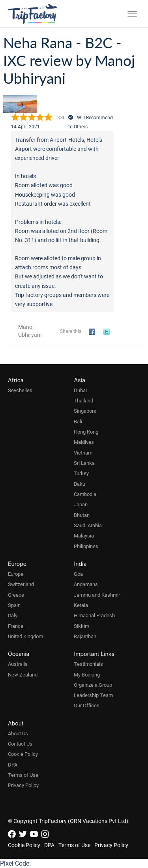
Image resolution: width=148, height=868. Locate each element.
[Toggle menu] (132, 14)
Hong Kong (86, 432)
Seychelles (20, 390)
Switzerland (21, 584)
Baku (80, 484)
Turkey (81, 473)
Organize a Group (93, 685)
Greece (16, 595)
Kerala (81, 605)
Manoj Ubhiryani (30, 331)
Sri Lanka (84, 463)
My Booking (87, 674)
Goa (78, 574)
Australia (18, 664)
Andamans (86, 584)
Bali (78, 421)
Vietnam (83, 453)
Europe (16, 574)
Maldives (84, 442)
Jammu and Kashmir (97, 595)
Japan (81, 504)
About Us (18, 733)
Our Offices (87, 705)
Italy (13, 615)
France (16, 626)
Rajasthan (85, 636)
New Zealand (23, 674)
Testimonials (88, 664)
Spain (14, 605)
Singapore (85, 411)
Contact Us (20, 744)
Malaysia (84, 535)
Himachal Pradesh (94, 615)
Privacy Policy (23, 785)
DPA (13, 765)
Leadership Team (93, 695)
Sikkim (81, 626)
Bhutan (82, 515)
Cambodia (85, 494)
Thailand (83, 400)
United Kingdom (25, 636)
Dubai (80, 390)
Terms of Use (23, 775)
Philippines (86, 546)
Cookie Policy (23, 754)
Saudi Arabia (88, 525)
